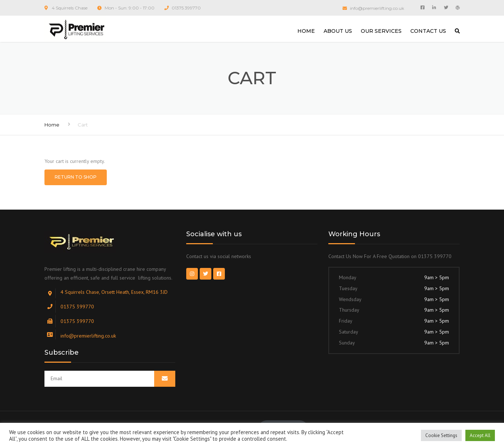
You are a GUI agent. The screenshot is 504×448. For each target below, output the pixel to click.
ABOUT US (338, 31)
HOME (306, 31)
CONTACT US (428, 31)
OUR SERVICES (381, 31)
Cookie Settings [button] (441, 435)
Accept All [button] (480, 435)
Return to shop (76, 177)
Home (52, 125)
